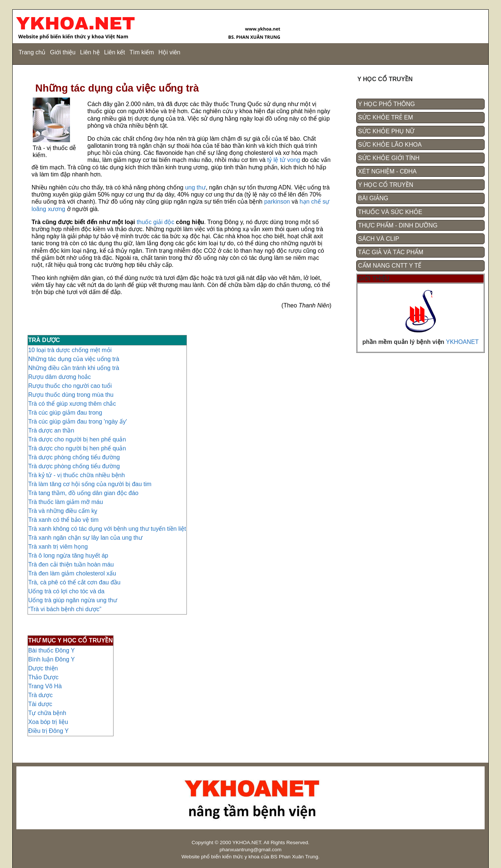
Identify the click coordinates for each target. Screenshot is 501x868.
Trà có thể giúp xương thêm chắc (72, 404)
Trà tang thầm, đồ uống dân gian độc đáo (83, 493)
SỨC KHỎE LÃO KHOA (390, 145)
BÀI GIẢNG (373, 198)
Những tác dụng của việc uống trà (74, 359)
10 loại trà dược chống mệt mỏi (70, 350)
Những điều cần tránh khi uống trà (74, 368)
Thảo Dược (44, 677)
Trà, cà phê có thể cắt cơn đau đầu (74, 582)
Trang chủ (32, 52)
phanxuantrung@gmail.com (250, 850)
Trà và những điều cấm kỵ (63, 511)
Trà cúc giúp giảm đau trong (65, 413)
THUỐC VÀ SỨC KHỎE (390, 212)
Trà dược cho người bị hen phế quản (77, 439)
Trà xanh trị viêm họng (58, 547)
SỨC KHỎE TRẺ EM (386, 117)
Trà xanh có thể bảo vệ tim (63, 520)
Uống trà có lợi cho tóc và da (66, 591)
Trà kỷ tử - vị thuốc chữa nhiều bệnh (77, 475)
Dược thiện (43, 668)
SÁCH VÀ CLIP (379, 239)
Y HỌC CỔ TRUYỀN (386, 185)
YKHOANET (462, 342)
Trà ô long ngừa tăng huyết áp (68, 556)
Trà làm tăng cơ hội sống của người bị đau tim (90, 484)
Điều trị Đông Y (49, 731)
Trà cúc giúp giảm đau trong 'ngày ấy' (78, 422)
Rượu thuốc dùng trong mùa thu (71, 395)
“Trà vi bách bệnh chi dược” (65, 609)
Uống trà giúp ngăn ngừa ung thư (73, 600)
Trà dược (41, 695)
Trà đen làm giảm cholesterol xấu (72, 573)
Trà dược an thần (51, 430)
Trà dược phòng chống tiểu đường (74, 457)
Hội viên (170, 52)
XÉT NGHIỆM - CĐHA (387, 171)
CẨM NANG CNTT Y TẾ (390, 266)
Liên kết (115, 52)
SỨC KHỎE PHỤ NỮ (386, 131)
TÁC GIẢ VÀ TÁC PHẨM (391, 252)
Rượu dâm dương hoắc (60, 377)
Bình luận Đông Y (52, 659)
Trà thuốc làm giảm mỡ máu (66, 502)
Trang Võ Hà (45, 686)
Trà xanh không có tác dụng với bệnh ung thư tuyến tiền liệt (107, 529)
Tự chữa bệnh (47, 713)
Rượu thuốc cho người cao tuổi (70, 386)
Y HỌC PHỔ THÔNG (387, 104)
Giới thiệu (63, 52)
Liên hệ (90, 52)
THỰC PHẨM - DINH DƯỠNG (398, 225)
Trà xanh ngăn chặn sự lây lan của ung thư (85, 538)
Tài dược (40, 704)
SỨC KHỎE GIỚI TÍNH (389, 158)
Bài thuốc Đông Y (52, 650)
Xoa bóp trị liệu (48, 722)
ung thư (195, 187)
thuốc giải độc (155, 222)
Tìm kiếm (142, 52)
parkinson (278, 202)
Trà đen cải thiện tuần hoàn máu (71, 564)
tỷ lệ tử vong (284, 160)
